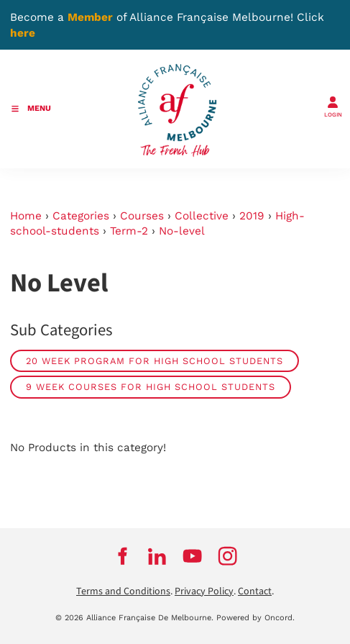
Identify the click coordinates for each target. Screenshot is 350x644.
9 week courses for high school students (151, 387)
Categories (81, 216)
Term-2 (129, 231)
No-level (182, 231)
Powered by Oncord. (255, 618)
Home (26, 216)
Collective (202, 216)
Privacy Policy (204, 591)
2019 (252, 216)
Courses (142, 216)
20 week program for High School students (155, 361)
